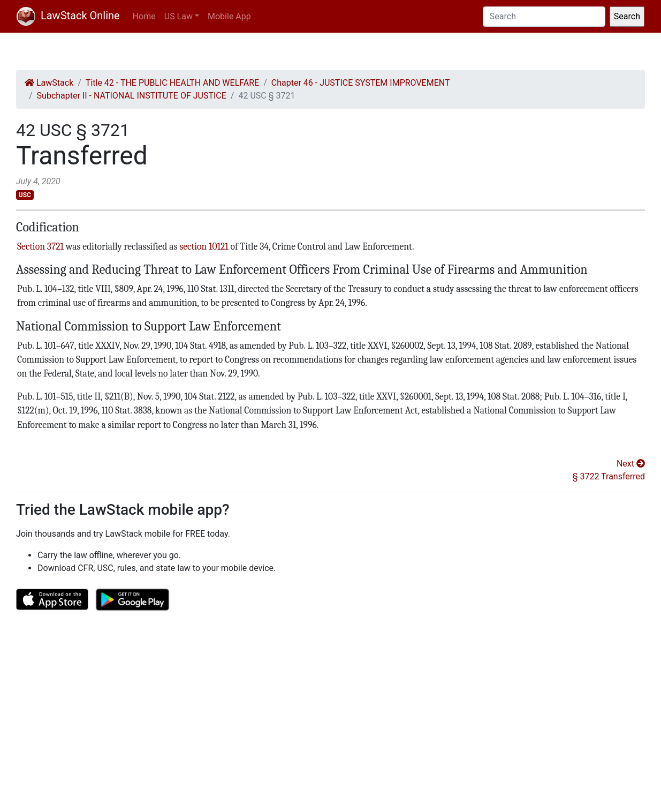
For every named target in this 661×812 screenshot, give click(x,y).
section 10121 (204, 246)
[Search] (544, 17)
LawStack (49, 83)
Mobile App (229, 16)
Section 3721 (40, 246)
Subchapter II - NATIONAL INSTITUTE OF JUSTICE (132, 96)
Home (144, 16)
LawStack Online (68, 16)
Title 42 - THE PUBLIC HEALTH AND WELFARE (172, 83)
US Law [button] (178, 16)
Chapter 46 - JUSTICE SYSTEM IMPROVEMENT (361, 83)
